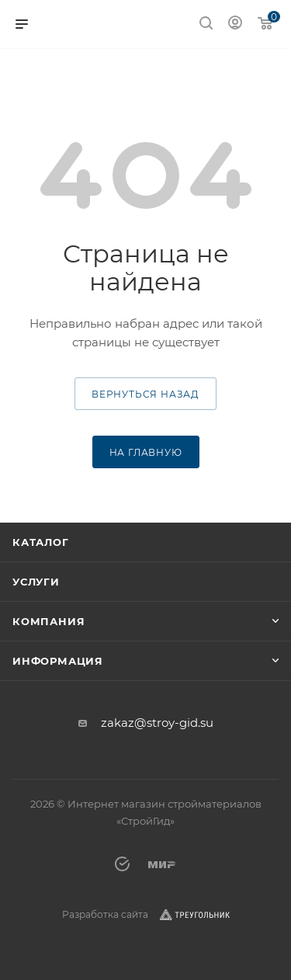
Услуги (36, 582)
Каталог (41, 542)
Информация (58, 661)
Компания (48, 621)
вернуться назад (145, 394)
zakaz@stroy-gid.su (157, 723)
